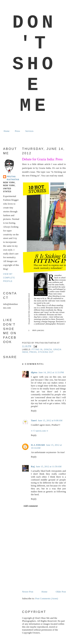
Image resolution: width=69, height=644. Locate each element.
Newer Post (28, 592)
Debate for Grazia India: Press (42, 159)
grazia (48, 350)
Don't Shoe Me (34, 64)
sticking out (46, 352)
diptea (34, 372)
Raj (33, 466)
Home (7, 131)
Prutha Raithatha (13, 178)
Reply (34, 411)
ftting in (37, 350)
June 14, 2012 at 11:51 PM (51, 372)
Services (29, 131)
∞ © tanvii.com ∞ (39, 431)
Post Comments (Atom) (47, 598)
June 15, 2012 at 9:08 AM (50, 420)
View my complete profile (9, 278)
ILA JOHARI (38, 445)
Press (17, 131)
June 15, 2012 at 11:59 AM (48, 466)
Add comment (31, 506)
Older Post (61, 592)
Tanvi (34, 420)
